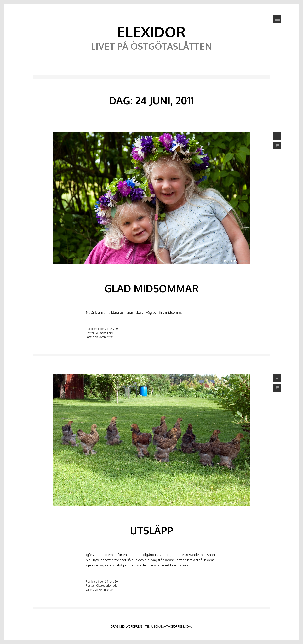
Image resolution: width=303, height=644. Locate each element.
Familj (111, 333)
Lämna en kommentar (99, 337)
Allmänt (101, 333)
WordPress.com (179, 627)
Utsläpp (151, 530)
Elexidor (151, 32)
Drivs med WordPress (127, 627)
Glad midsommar (151, 288)
